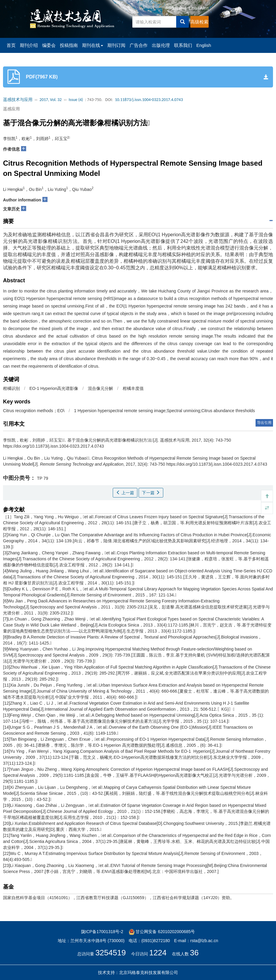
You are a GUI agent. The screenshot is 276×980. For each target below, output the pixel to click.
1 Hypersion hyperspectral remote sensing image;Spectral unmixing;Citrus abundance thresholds (164, 411)
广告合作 (139, 45)
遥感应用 (11, 109)
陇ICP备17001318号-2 (102, 932)
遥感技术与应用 (18, 100)
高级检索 (199, 22)
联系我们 (183, 45)
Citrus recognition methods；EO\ (34, 411)
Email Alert (199, 8)
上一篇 (125, 493)
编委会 (49, 45)
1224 (158, 953)
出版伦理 (161, 45)
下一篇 (151, 493)
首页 (11, 45)
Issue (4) (76, 100)
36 (194, 953)
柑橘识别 (11, 388)
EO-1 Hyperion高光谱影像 (54, 388)
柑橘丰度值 (133, 388)
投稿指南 (69, 45)
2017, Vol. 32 (51, 100)
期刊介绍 (29, 45)
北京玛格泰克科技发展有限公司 (149, 972)
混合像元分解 (100, 388)
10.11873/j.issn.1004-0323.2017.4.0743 (149, 100)
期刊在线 (93, 45)
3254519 (110, 953)
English (204, 45)
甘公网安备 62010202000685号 (162, 932)
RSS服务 (174, 8)
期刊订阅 (116, 45)
